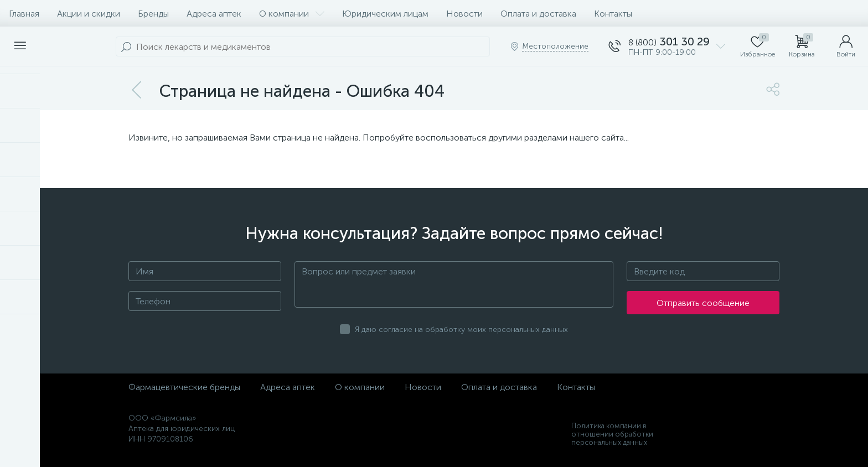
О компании (292, 14)
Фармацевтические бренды (184, 387)
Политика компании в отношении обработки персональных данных (612, 434)
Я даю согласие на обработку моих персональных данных (461, 330)
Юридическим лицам (385, 14)
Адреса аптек (214, 14)
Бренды (153, 14)
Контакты (613, 14)
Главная (24, 14)
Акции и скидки (89, 14)
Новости (464, 14)
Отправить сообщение (703, 303)
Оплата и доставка (538, 14)
